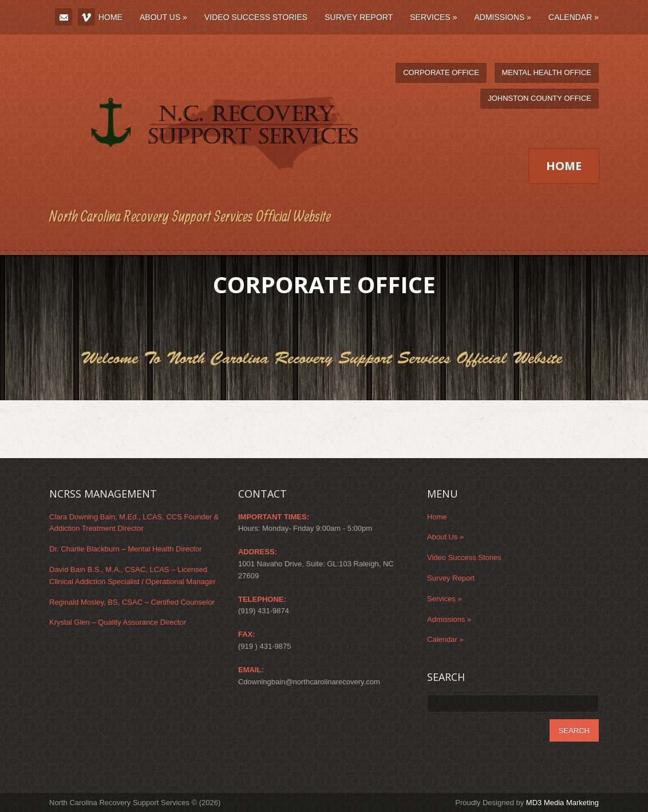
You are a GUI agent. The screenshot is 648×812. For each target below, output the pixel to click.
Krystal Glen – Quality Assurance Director (118, 622)
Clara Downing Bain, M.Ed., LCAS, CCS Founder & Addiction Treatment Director (134, 523)
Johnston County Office (540, 98)
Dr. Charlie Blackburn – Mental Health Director (126, 549)
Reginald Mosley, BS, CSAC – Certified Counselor (132, 602)
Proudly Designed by (527, 803)
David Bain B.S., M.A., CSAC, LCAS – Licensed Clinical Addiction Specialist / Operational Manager (133, 576)
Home (110, 17)
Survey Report (359, 17)
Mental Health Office (547, 72)
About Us (163, 17)
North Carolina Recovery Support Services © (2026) (135, 803)
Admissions (503, 17)
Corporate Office (441, 72)
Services (433, 17)
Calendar (574, 17)
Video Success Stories (256, 17)
